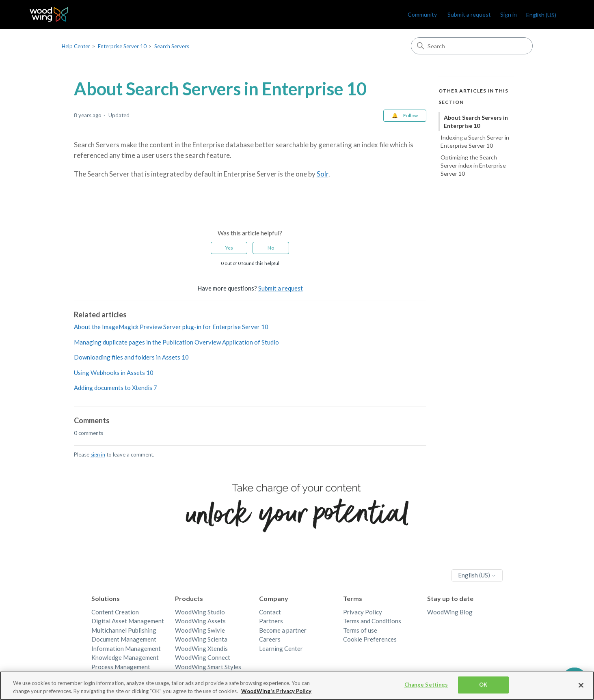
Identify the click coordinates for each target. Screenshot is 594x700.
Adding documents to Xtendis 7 (116, 388)
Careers (270, 639)
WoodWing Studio (200, 612)
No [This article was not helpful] (271, 248)
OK (483, 685)
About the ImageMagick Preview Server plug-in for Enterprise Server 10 (171, 327)
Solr (323, 174)
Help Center (76, 46)
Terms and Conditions (372, 621)
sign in (98, 454)
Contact (270, 612)
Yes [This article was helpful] (229, 248)
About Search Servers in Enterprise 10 (476, 122)
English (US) (541, 15)
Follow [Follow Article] (410, 115)
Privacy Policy (363, 612)
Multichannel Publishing (124, 630)
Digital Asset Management (128, 621)
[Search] (472, 46)
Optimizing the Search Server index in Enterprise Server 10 (473, 165)
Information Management (126, 648)
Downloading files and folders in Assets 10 (131, 357)
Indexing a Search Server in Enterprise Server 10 (475, 141)
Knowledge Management (125, 657)
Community (422, 14)
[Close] (581, 685)
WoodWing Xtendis (201, 648)
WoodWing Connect (203, 657)
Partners (271, 621)
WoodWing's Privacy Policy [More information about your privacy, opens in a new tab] (276, 691)
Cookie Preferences (370, 639)
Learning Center (281, 648)
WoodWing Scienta (201, 639)
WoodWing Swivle (200, 630)
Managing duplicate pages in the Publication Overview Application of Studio (176, 342)
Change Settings (426, 685)
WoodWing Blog (450, 612)
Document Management (124, 639)
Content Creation (115, 612)
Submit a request (469, 14)
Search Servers (172, 46)
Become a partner (283, 630)
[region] (297, 686)
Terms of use (360, 630)
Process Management (121, 667)
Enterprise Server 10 (122, 46)
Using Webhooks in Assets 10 (114, 373)
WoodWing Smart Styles (208, 667)
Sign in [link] (509, 14)
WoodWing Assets (200, 621)
